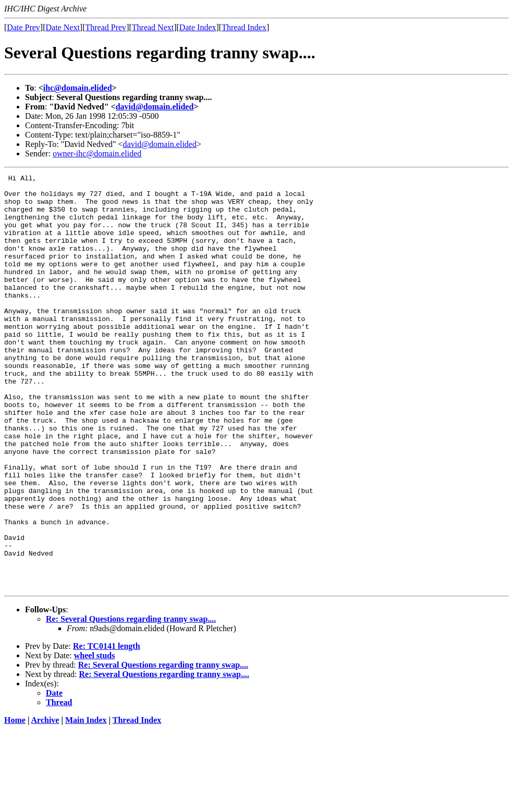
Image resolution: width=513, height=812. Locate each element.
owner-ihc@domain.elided (97, 153)
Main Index (86, 803)
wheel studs (95, 738)
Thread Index (244, 27)
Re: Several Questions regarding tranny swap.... (131, 702)
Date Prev (23, 27)
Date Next (63, 27)
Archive (45, 803)
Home (15, 803)
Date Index (198, 27)
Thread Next (153, 27)
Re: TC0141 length (107, 729)
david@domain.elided (155, 107)
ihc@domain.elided (78, 88)
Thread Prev (106, 27)
